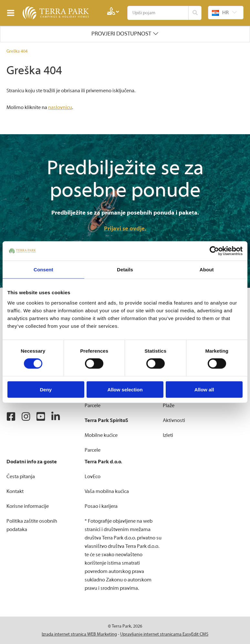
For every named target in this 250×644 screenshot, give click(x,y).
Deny (46, 389)
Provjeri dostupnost (121, 34)
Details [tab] (125, 270)
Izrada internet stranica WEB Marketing (79, 634)
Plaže (169, 406)
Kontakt (15, 491)
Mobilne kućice (101, 435)
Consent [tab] (43, 270)
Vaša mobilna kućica (107, 491)
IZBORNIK (12, 13)
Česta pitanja (21, 477)
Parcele (93, 406)
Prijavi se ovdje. (125, 229)
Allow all (204, 389)
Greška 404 (17, 51)
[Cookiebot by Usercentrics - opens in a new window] (214, 251)
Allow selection (125, 389)
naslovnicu (60, 107)
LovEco (93, 477)
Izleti (168, 435)
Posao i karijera (101, 506)
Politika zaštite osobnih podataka (32, 525)
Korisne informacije (28, 506)
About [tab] (207, 270)
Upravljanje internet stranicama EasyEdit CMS (164, 634)
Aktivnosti (174, 420)
